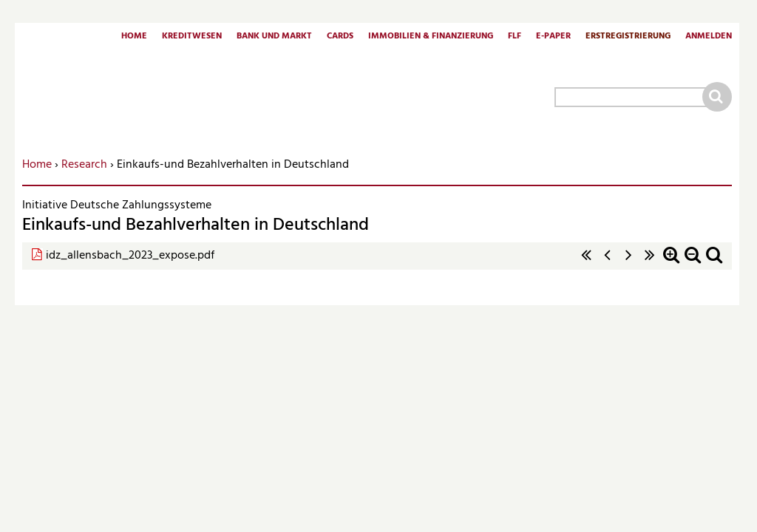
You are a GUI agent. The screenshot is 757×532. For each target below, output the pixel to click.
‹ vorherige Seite (608, 263)
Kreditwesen (192, 37)
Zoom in (671, 263)
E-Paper (553, 37)
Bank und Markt (274, 37)
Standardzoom (714, 263)
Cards (340, 37)
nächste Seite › (628, 263)
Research (84, 165)
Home (134, 37)
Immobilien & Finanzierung (431, 37)
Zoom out (693, 263)
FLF (515, 37)
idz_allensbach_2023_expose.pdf (130, 256)
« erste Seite (586, 263)
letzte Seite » (650, 263)
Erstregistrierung (628, 37)
